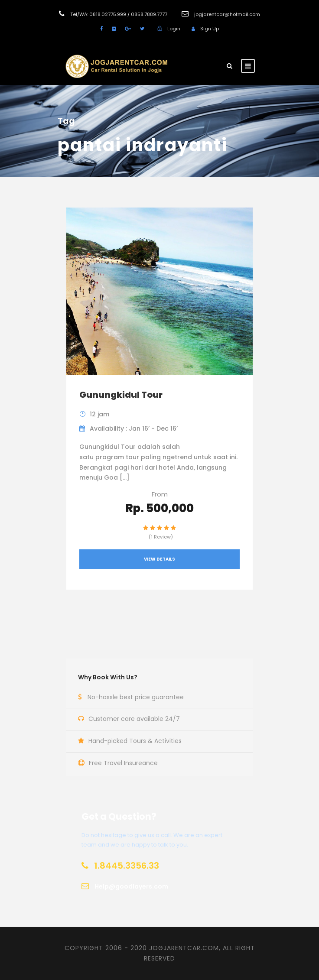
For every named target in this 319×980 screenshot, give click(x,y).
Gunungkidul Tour (121, 395)
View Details (159, 559)
